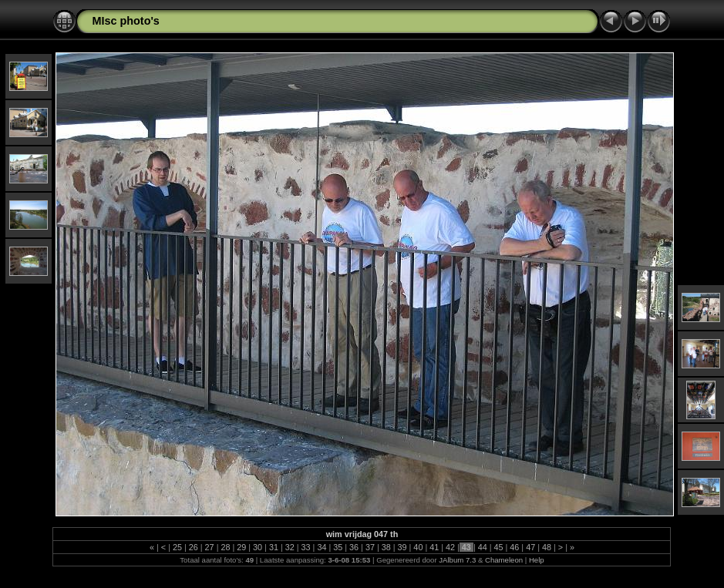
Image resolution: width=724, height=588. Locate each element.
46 (514, 547)
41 (434, 547)
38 (386, 547)
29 (241, 547)
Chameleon (504, 560)
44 (483, 547)
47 (530, 547)
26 (194, 547)
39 (402, 547)
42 (450, 547)
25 (177, 547)
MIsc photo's (125, 21)
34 (322, 547)
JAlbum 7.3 (457, 560)
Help (537, 560)
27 (210, 547)
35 (338, 547)
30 (258, 547)
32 (290, 547)
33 (306, 547)
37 (370, 547)
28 (225, 547)
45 (499, 547)
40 (418, 547)
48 (547, 547)
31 (274, 547)
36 (354, 547)
